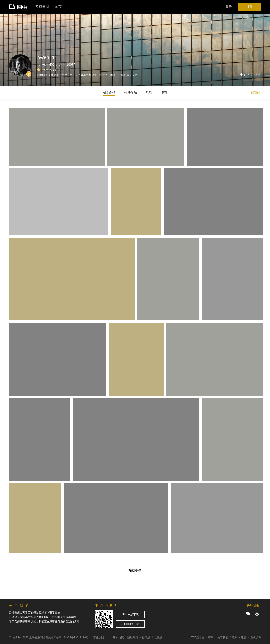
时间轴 (256, 93)
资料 (164, 92)
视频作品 (130, 92)
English (256, 74)
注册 (250, 7)
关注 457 (48, 64)
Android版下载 (130, 624)
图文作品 (109, 92)
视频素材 (42, 7)
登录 (229, 7)
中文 (243, 74)
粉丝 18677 (67, 64)
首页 (58, 7)
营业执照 (99, 637)
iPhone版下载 (130, 614)
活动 (149, 92)
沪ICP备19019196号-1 (77, 637)
